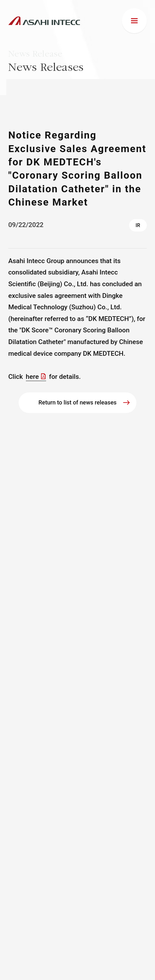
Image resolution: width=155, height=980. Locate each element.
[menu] (134, 21)
